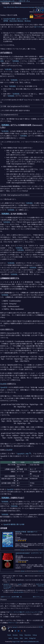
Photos (16, 638)
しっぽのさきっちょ (23, 1)
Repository (28, 635)
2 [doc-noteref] (23, 99)
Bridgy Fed (32, 638)
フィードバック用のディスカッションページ (24, 612)
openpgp (32, 7)
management (24, 7)
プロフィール (13, 623)
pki (37, 7)
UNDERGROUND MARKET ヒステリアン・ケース (29, 554)
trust (39, 9)
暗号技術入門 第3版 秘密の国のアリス (26, 532)
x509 (42, 9)
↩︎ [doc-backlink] (13, 578)
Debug (35, 635)
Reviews (15, 635)
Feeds (9, 635)
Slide (21, 638)
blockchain (11, 7)
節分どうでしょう (38, 597)
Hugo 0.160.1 (16, 642)
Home (10, 638)
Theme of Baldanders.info (31, 642)
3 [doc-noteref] (18, 389)
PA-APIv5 (41, 550)
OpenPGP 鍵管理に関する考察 (14, 524)
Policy (21, 635)
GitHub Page (40, 12)
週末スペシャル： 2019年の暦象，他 (11, 597)
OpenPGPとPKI (24, 454)
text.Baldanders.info (7, 1)
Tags (5, 7)
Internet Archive (19, 592)
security (41, 7)
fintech (18, 7)
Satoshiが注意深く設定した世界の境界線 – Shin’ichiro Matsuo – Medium (17, 20)
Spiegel (23, 550)
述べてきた (38, 27)
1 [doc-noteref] (14, 82)
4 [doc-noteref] (28, 456)
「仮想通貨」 (16, 61)
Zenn (26, 638)
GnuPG (20, 584)
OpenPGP (3, 384)
